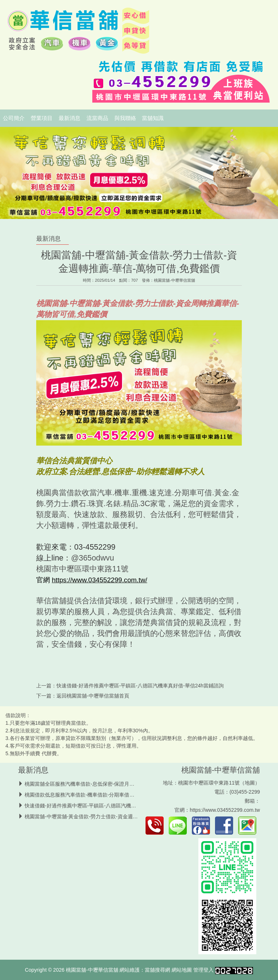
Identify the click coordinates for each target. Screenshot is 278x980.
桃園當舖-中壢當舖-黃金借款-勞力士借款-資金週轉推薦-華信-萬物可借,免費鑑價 (114, 816)
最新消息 (69, 118)
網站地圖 (182, 970)
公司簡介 (14, 118)
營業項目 (42, 118)
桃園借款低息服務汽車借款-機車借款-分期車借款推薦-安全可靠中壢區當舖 (108, 795)
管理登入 (203, 970)
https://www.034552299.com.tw (225, 810)
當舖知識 (153, 118)
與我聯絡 (125, 118)
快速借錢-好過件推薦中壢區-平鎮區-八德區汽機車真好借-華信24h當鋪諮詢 (140, 686)
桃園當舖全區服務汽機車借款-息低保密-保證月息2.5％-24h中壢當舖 (101, 784)
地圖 (250, 783)
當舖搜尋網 (157, 970)
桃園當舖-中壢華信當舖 (174, 280)
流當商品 (97, 118)
